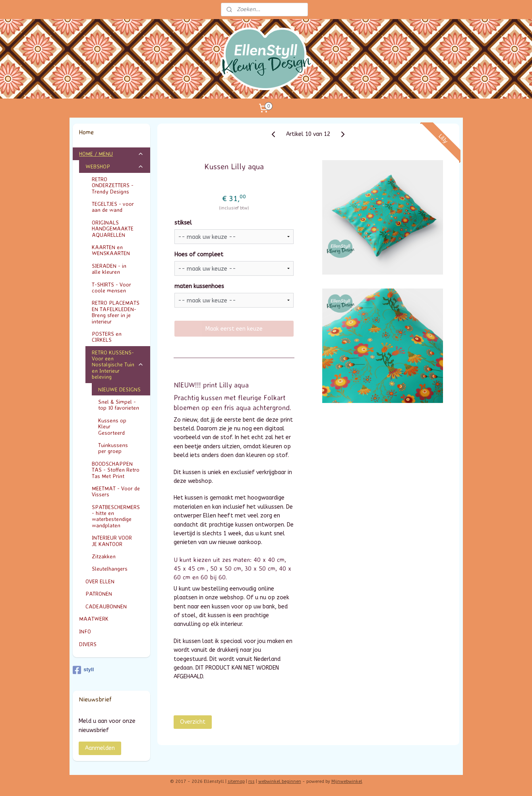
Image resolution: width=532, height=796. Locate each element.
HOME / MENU (111, 154)
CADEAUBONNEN (106, 606)
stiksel (183, 223)
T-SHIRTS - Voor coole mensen (118, 287)
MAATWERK (111, 619)
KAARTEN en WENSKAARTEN (118, 250)
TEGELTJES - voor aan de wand (113, 207)
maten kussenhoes (199, 286)
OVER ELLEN (100, 581)
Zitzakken (104, 556)
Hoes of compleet (199, 255)
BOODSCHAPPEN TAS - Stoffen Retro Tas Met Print (116, 470)
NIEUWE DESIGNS (119, 389)
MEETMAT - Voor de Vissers (116, 491)
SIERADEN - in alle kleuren (118, 269)
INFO (111, 631)
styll (83, 670)
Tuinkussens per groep (121, 448)
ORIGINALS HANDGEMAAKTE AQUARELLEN (113, 229)
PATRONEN (99, 594)
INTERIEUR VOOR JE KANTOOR (118, 540)
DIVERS (88, 644)
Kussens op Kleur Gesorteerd (121, 426)
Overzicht (193, 721)
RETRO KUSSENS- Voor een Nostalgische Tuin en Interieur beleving (118, 365)
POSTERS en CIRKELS (118, 337)
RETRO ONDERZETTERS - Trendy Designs (118, 185)
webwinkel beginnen (280, 781)
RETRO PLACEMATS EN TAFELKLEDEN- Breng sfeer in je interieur (116, 312)
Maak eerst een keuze (234, 329)
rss (251, 781)
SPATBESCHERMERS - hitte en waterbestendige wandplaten (116, 516)
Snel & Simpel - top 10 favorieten (119, 405)
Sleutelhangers (110, 568)
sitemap (236, 781)
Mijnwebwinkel (347, 781)
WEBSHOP (115, 166)
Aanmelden (100, 748)
